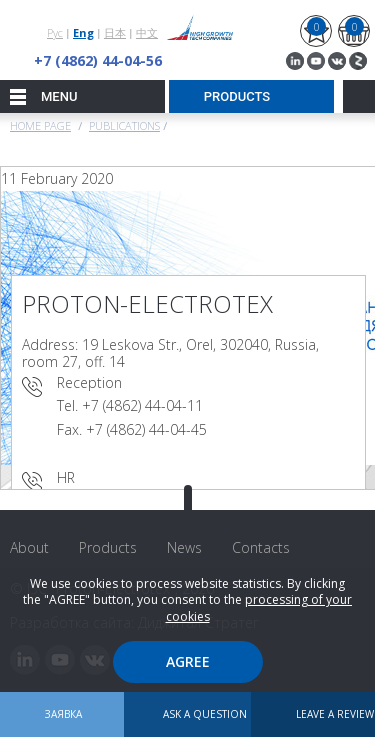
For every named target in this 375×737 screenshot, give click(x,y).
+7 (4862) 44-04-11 (142, 405)
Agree (188, 661)
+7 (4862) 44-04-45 (146, 429)
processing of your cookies (259, 608)
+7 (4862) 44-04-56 (98, 60)
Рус (55, 32)
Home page (40, 125)
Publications (124, 125)
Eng (83, 32)
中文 (147, 32)
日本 (115, 32)
